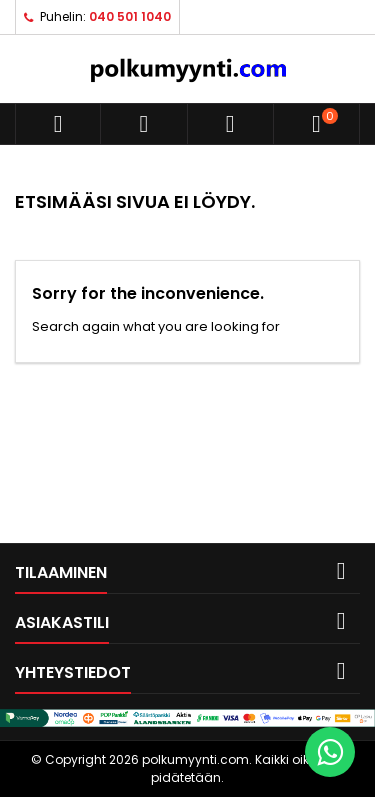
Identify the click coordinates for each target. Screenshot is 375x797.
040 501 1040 (130, 16)
